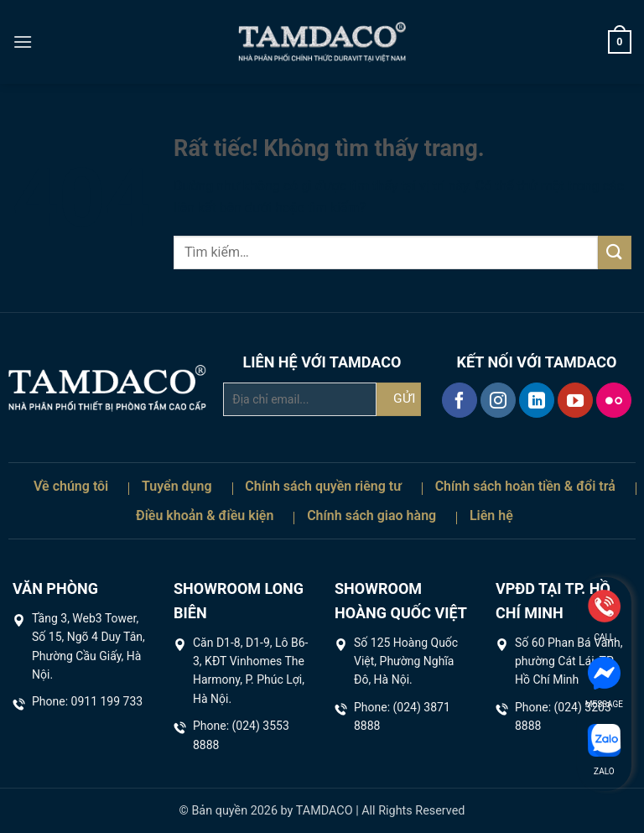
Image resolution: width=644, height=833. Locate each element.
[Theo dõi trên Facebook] (460, 400)
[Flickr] (614, 400)
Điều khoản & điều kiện (205, 515)
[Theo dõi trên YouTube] (575, 400)
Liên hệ (491, 515)
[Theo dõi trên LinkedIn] (537, 400)
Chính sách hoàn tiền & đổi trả (525, 486)
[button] (23, 42)
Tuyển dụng (177, 486)
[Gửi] (615, 252)
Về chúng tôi (71, 486)
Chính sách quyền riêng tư (323, 486)
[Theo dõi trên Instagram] (498, 400)
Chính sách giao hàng (371, 515)
